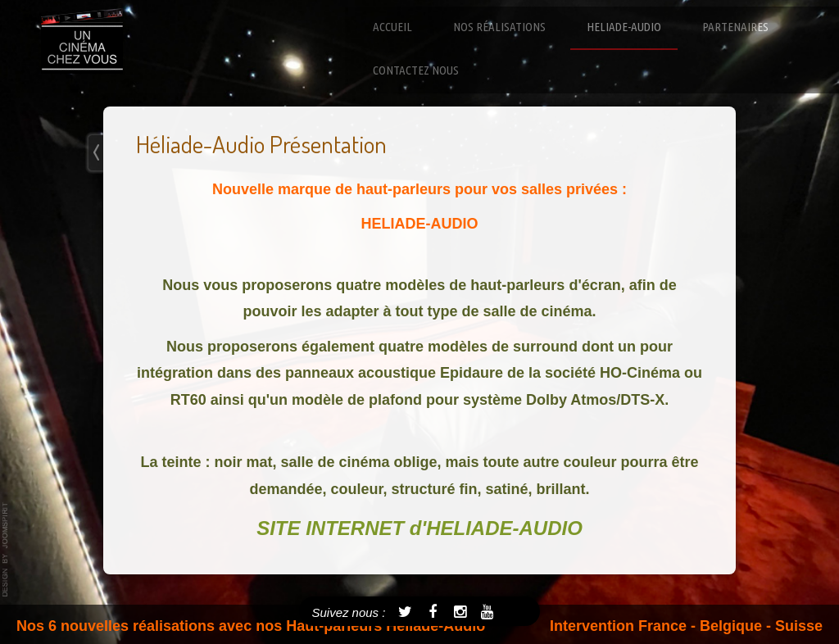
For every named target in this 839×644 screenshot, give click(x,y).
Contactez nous (416, 70)
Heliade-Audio (624, 27)
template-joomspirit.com (6, 550)
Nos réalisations (499, 27)
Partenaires (735, 27)
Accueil (392, 27)
